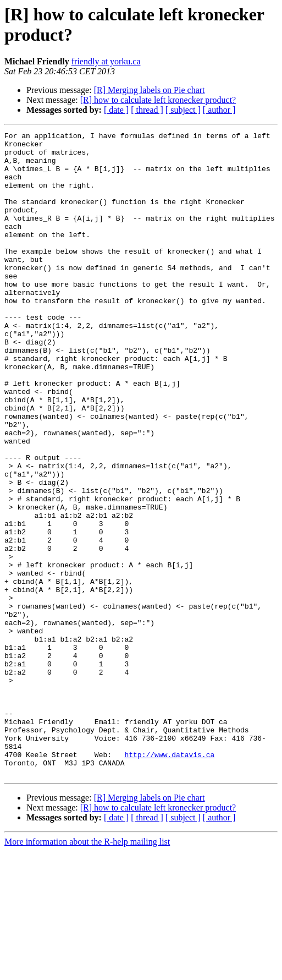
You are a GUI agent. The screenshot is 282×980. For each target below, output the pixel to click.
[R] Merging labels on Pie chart (150, 90)
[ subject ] (183, 110)
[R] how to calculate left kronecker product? (158, 100)
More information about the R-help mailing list (87, 970)
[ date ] (116, 110)
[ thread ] (147, 110)
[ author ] (219, 110)
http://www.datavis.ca (169, 880)
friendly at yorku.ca (106, 61)
